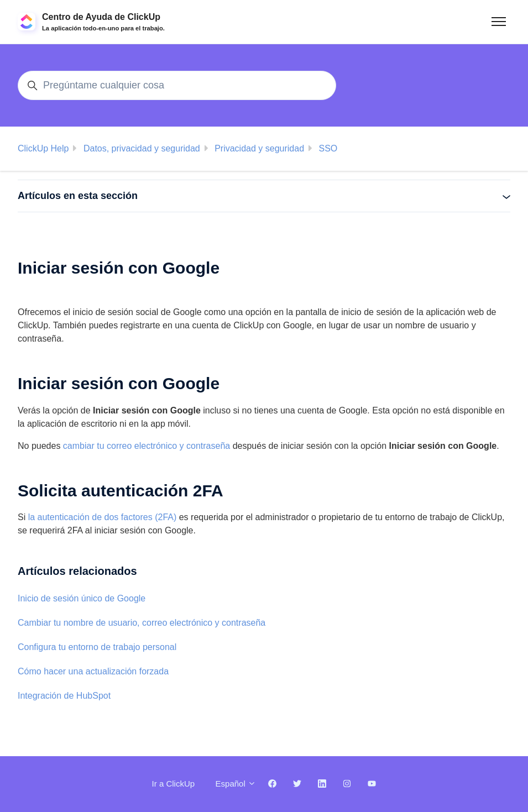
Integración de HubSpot (64, 696)
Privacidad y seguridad (259, 148)
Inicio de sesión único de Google (82, 598)
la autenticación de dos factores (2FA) (103, 517)
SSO (328, 148)
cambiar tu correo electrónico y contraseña (147, 446)
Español (236, 784)
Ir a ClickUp (174, 784)
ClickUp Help (43, 148)
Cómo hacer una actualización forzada (93, 671)
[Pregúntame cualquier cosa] (177, 85)
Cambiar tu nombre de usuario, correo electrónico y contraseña (142, 623)
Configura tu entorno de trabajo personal (97, 647)
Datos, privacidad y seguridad (142, 148)
